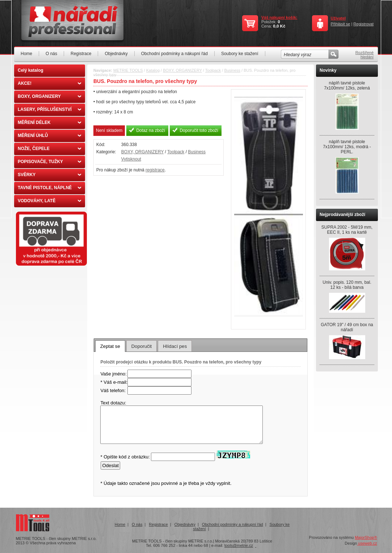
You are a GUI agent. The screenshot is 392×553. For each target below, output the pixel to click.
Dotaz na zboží (151, 130)
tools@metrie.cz (239, 545)
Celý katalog (31, 70)
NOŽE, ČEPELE (49, 149)
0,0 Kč (279, 26)
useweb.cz (367, 543)
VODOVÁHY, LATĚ (49, 201)
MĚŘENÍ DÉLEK (49, 122)
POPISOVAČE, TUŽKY (49, 162)
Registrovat (363, 24)
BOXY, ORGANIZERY (49, 96)
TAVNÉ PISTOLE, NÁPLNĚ (49, 188)
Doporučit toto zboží (199, 130)
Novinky (328, 70)
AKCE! (49, 83)
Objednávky (116, 54)
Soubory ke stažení (240, 54)
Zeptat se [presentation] (110, 346)
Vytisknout (131, 159)
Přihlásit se (341, 24)
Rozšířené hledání (364, 55)
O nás (51, 54)
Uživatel (338, 18)
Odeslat (110, 465)
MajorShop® (366, 537)
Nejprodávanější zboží (342, 215)
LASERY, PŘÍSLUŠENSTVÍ (49, 109)
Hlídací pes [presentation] (175, 346)
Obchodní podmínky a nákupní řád (174, 54)
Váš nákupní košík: (279, 17)
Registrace (81, 54)
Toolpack (213, 70)
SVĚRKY (49, 175)
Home (26, 54)
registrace (155, 170)
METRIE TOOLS (128, 70)
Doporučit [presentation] (142, 346)
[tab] (110, 346)
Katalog (153, 70)
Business (232, 70)
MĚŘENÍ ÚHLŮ (49, 136)
